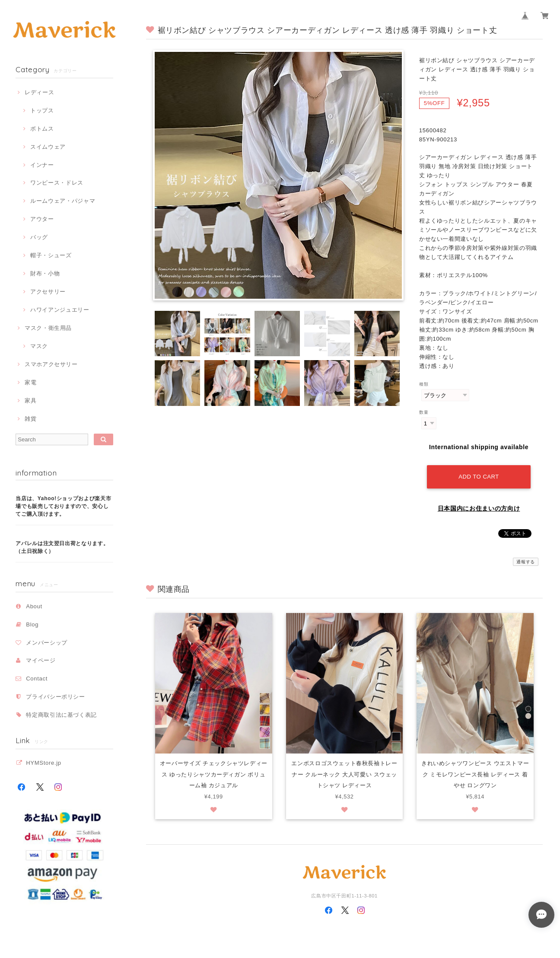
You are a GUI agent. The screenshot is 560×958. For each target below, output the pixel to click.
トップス (42, 110)
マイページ (41, 660)
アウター (42, 219)
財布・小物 (45, 273)
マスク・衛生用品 (48, 328)
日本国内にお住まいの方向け (479, 508)
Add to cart (479, 477)
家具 (30, 401)
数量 (424, 412)
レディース (39, 92)
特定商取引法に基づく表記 (61, 715)
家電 (30, 382)
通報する (526, 562)
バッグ (39, 237)
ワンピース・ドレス (57, 183)
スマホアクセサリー (51, 364)
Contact (37, 679)
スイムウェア (48, 147)
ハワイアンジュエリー (60, 310)
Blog (32, 624)
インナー (42, 165)
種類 (424, 384)
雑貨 (30, 419)
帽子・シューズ (51, 255)
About (34, 606)
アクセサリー (48, 292)
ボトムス (42, 129)
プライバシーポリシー (56, 697)
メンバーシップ (47, 643)
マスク (39, 346)
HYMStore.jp (44, 763)
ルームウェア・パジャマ (63, 201)
